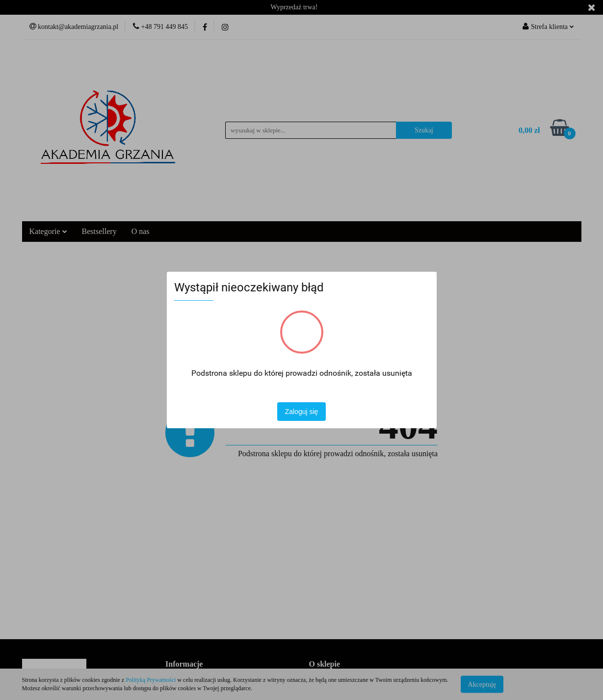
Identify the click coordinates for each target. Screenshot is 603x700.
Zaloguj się (302, 412)
